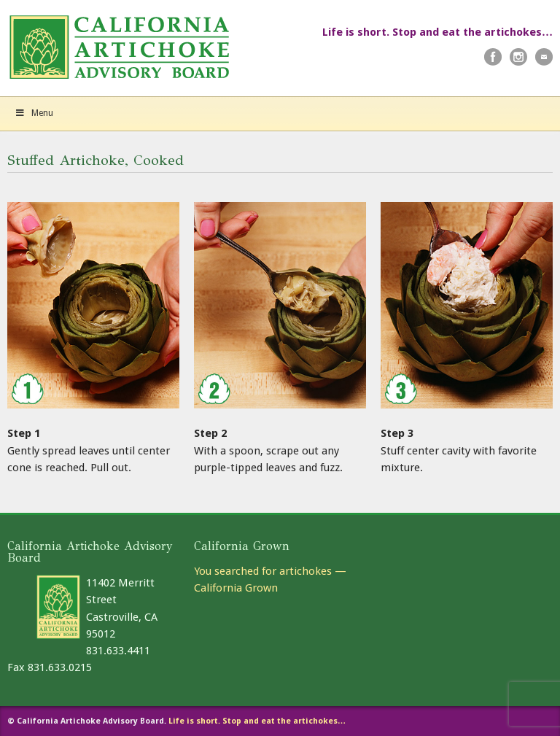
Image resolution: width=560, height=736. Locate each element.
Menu (34, 113)
